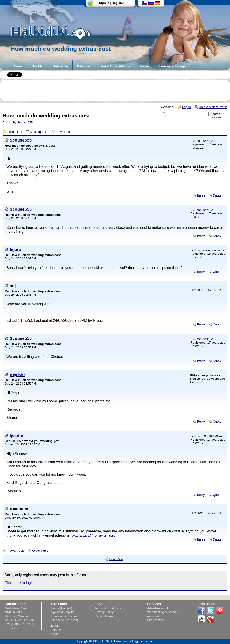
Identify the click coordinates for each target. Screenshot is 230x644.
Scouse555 (25, 122)
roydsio (17, 375)
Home (18, 66)
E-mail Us (11, 628)
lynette (16, 435)
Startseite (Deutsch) (65, 620)
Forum (144, 66)
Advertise (61, 66)
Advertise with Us (159, 608)
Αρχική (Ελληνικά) (63, 612)
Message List (39, 132)
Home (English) (62, 608)
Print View (116, 559)
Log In (187, 107)
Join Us (56, 630)
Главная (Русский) (64, 616)
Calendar (84, 66)
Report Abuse (104, 616)
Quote (217, 195)
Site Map (38, 66)
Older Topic (40, 551)
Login (55, 634)
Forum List (15, 132)
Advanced (217, 118)
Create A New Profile (213, 107)
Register (118, 3)
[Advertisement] (117, 90)
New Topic (63, 132)
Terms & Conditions (108, 608)
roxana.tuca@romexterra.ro (93, 535)
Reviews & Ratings (172, 66)
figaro (15, 250)
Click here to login (19, 583)
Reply (201, 195)
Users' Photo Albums (115, 66)
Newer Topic (16, 551)
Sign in (104, 3)
